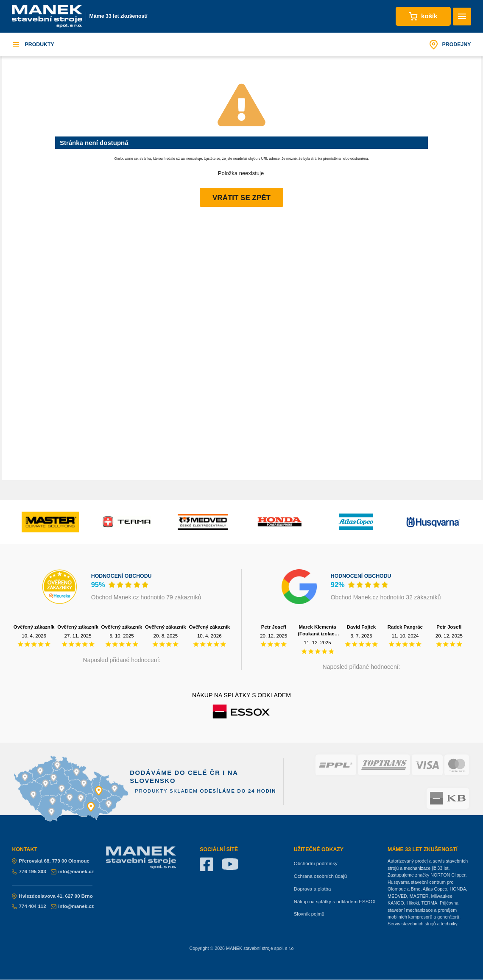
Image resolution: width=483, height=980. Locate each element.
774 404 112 (29, 906)
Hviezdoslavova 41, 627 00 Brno (52, 896)
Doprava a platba (313, 889)
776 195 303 (29, 871)
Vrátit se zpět (241, 198)
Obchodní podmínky (316, 863)
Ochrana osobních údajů (320, 876)
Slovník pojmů (309, 914)
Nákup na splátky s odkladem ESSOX (335, 902)
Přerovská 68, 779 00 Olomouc (51, 861)
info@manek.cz (72, 871)
